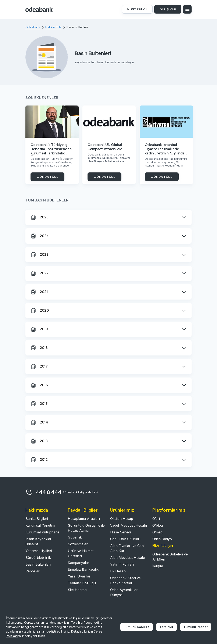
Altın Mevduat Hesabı (128, 558)
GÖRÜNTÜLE (48, 177)
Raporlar (33, 571)
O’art (156, 519)
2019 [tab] (39, 329)
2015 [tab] (39, 404)
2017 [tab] (39, 366)
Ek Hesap (118, 571)
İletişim (158, 566)
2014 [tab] (39, 422)
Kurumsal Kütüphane (42, 532)
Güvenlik (75, 537)
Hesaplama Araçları (84, 519)
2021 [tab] (39, 292)
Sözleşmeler (78, 544)
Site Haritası (77, 590)
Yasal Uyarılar (79, 576)
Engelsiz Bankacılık (83, 569)
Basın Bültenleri (38, 564)
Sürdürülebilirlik (38, 558)
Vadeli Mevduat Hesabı (129, 525)
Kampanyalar (79, 563)
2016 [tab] (39, 385)
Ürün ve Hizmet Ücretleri (81, 553)
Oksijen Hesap (122, 519)
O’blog (158, 525)
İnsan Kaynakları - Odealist (40, 541)
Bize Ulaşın (163, 546)
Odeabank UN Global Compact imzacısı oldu (106, 147)
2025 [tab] (40, 217)
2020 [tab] (40, 311)
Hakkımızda (37, 510)
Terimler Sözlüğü (82, 583)
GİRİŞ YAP (168, 9)
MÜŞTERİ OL (137, 9)
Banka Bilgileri (37, 519)
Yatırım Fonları (122, 564)
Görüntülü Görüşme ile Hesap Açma (86, 528)
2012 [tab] (39, 460)
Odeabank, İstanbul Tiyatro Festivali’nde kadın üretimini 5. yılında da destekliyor (165, 149)
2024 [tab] (40, 236)
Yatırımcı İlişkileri (39, 551)
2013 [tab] (39, 441)
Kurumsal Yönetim (40, 525)
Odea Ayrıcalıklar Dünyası (124, 592)
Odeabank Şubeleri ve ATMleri (170, 557)
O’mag (157, 532)
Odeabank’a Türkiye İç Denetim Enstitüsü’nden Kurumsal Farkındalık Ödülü (51, 149)
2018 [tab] (39, 348)
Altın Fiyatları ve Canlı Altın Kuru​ (128, 548)
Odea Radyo (162, 539)
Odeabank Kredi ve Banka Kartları (125, 580)
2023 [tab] (40, 255)
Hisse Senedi (120, 532)
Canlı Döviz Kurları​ (125, 539)
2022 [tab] (40, 273)
